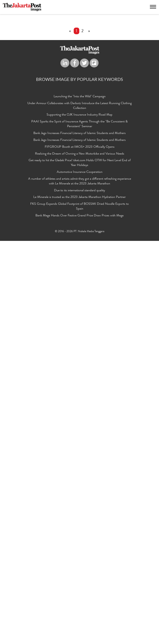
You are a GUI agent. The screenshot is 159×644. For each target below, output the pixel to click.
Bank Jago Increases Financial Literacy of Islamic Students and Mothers (79, 537)
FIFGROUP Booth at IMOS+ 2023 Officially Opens (80, 550)
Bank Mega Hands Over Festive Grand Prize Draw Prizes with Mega (79, 619)
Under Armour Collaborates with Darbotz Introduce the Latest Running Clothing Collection (79, 509)
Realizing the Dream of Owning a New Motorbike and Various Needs (80, 557)
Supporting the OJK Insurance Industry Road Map (79, 518)
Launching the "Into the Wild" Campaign (80, 500)
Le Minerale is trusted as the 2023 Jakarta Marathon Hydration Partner (79, 601)
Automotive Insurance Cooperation (80, 575)
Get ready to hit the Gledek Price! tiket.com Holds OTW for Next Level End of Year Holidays (80, 566)
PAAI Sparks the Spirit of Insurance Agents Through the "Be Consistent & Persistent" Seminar (79, 528)
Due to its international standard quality (79, 594)
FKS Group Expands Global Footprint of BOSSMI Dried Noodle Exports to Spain (79, 610)
